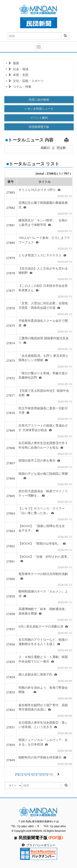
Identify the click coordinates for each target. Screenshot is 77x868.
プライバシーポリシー (41, 845)
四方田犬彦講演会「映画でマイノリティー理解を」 (43, 493)
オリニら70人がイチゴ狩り (39, 190)
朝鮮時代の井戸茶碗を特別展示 (42, 757)
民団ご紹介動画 (39, 100)
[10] (50, 774)
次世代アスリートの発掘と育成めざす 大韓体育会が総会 (43, 428)
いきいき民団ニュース (39, 109)
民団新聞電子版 (39, 127)
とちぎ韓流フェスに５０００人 (42, 255)
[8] (42, 774)
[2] (21, 774)
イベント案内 (39, 118)
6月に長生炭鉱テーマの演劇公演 (43, 626)
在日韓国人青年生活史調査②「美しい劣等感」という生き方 (43, 725)
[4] (28, 774)
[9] (45, 774)
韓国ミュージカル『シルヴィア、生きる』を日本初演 (43, 742)
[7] (38, 774)
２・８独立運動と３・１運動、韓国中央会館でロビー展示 (43, 659)
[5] (31, 774)
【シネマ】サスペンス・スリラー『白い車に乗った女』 (42, 510)
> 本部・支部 (17, 75)
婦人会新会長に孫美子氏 (38, 674)
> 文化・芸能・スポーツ (25, 81)
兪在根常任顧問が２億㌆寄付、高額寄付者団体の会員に (43, 707)
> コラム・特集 (18, 86)
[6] (35, 774)
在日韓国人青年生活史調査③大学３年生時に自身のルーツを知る (43, 445)
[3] (24, 774)
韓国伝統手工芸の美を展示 (39, 460)
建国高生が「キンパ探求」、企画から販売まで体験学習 (43, 222)
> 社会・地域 (17, 69)
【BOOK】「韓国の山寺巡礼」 (42, 543)
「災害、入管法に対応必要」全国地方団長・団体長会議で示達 (43, 305)
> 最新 (12, 63)
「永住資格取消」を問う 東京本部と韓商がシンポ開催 (44, 358)
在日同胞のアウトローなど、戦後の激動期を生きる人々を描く (43, 642)
